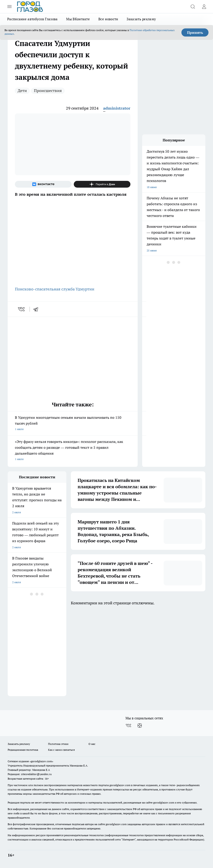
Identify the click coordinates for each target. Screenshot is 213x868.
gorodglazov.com (120, 785)
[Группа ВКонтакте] (43, 184)
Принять (195, 32)
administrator (117, 108)
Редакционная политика (23, 750)
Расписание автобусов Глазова (32, 19)
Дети (22, 91)
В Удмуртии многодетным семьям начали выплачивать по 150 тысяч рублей (73, 424)
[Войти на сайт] (204, 7)
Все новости (108, 19)
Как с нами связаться (61, 750)
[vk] (22, 309)
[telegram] (37, 309)
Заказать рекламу (141, 19)
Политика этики (58, 744)
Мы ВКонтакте (78, 19)
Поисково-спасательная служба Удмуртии (55, 289)
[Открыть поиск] (193, 7)
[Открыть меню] (9, 7)
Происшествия (48, 91)
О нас (92, 744)
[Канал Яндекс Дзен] (102, 184)
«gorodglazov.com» (41, 761)
